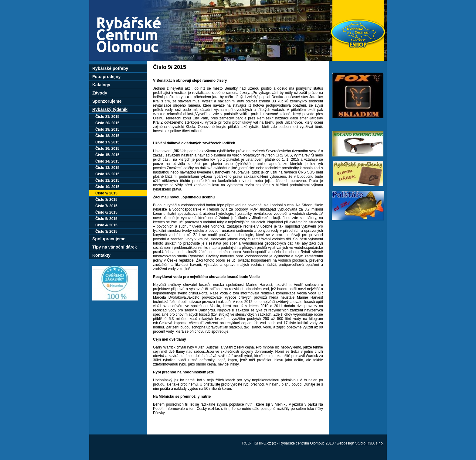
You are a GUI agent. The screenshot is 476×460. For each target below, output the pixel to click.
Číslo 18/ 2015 (107, 136)
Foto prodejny (106, 77)
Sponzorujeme (107, 101)
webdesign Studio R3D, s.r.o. (360, 443)
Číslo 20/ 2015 (107, 123)
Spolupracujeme (109, 239)
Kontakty (101, 255)
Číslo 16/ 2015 (107, 149)
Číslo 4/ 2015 (106, 225)
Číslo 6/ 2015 (106, 212)
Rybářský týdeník (110, 109)
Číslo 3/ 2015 (106, 232)
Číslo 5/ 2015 (106, 219)
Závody (100, 93)
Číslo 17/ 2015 (107, 142)
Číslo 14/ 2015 (107, 161)
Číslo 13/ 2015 (107, 168)
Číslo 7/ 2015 (106, 206)
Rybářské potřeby (110, 68)
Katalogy (101, 85)
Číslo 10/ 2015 (107, 187)
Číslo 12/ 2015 (107, 174)
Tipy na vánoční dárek (115, 247)
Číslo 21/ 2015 (107, 117)
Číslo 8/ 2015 (106, 200)
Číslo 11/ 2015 (107, 180)
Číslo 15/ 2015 (107, 155)
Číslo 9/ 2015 (106, 193)
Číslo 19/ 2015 (107, 129)
